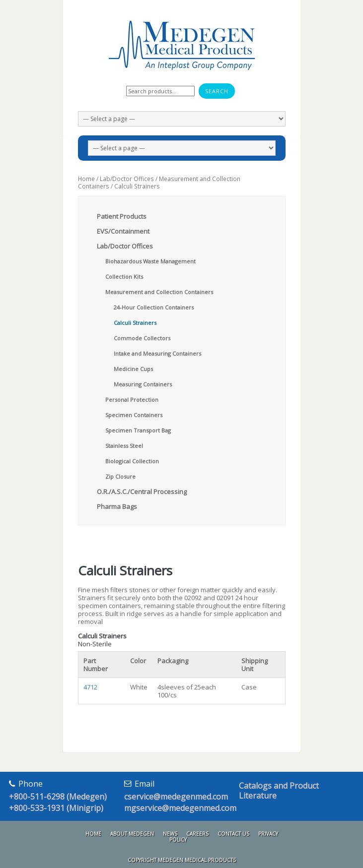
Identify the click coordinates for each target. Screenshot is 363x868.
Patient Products (122, 216)
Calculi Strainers (135, 323)
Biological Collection (132, 461)
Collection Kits (124, 277)
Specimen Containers (134, 415)
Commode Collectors (142, 338)
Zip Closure (120, 476)
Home (86, 179)
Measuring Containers (143, 384)
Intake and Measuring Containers (157, 353)
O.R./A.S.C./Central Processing (142, 492)
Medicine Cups (133, 369)
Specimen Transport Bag (138, 430)
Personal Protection (132, 400)
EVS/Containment (123, 231)
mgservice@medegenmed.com (180, 808)
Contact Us (233, 834)
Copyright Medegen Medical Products (182, 860)
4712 (90, 687)
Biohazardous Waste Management (150, 261)
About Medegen (132, 834)
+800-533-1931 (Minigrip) (56, 808)
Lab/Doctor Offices (127, 179)
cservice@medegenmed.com (176, 797)
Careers (197, 834)
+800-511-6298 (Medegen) (58, 797)
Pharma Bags (117, 506)
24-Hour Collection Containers (154, 307)
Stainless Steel (124, 446)
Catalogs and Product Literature (279, 791)
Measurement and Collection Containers (159, 183)
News (170, 834)
